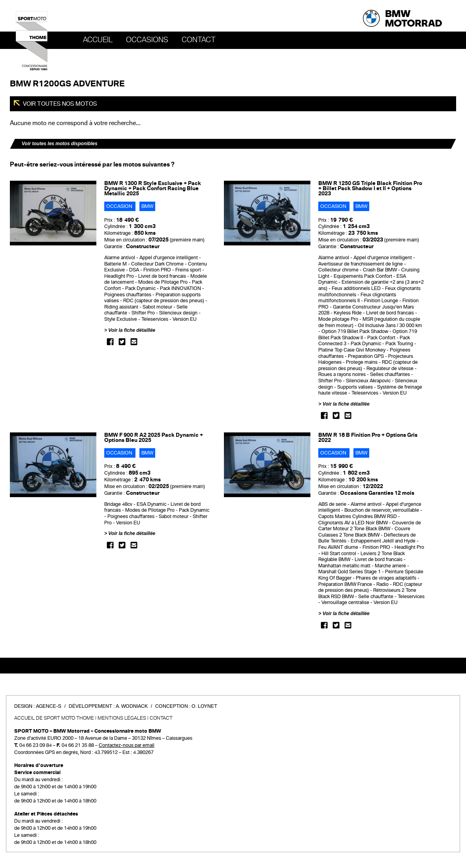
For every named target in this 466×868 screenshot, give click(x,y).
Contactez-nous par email (127, 745)
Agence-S (49, 706)
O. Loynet (204, 706)
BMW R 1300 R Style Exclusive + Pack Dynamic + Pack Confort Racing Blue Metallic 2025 (153, 188)
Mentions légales (122, 718)
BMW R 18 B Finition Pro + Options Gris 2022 (368, 438)
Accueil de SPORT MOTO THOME (54, 718)
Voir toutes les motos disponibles (60, 144)
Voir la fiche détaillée (132, 330)
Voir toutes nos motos (59, 104)
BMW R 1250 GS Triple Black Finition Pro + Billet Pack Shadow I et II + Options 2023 (370, 188)
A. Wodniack (132, 706)
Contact (199, 40)
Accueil (98, 40)
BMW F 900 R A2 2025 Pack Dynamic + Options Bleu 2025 (154, 438)
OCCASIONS (147, 40)
